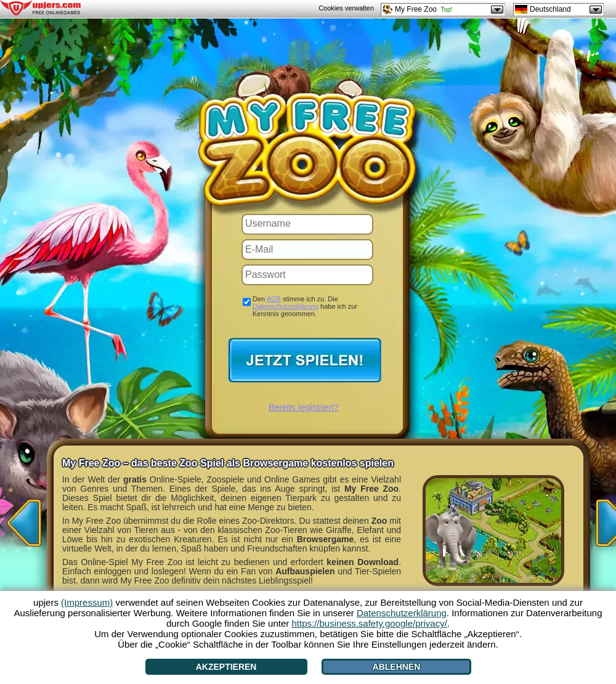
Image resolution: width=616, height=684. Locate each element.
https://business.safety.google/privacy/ (369, 623)
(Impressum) (87, 602)
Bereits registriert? (304, 407)
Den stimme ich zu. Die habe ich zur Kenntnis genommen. (305, 306)
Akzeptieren (226, 667)
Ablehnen (397, 667)
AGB (274, 299)
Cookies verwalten (346, 8)
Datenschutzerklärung (286, 306)
